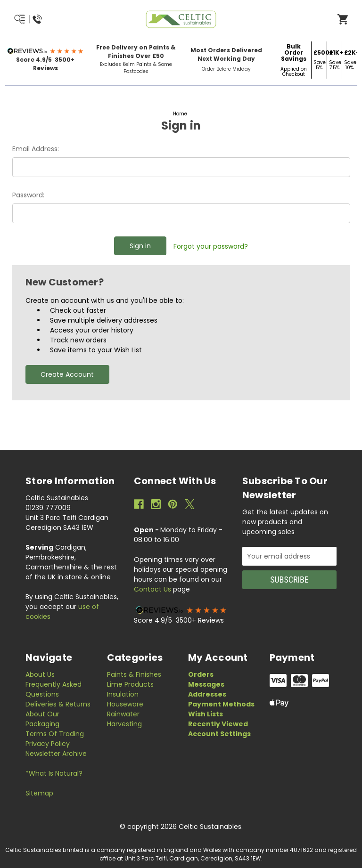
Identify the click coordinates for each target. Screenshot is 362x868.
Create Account (67, 374)
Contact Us (152, 589)
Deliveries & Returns (58, 704)
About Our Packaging (42, 719)
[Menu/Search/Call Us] (51, 19)
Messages (206, 684)
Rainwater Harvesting (124, 719)
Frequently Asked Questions (53, 689)
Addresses (207, 694)
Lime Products (130, 684)
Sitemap (39, 793)
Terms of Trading (55, 734)
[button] (45, 51)
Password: (28, 195)
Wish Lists (206, 714)
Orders (201, 674)
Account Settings (219, 734)
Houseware (125, 704)
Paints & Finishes (134, 674)
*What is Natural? (54, 773)
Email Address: (36, 149)
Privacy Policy (48, 744)
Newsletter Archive (56, 754)
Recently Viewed (218, 724)
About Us (40, 674)
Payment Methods (221, 704)
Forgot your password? (211, 246)
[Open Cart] (343, 19)
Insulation (123, 694)
